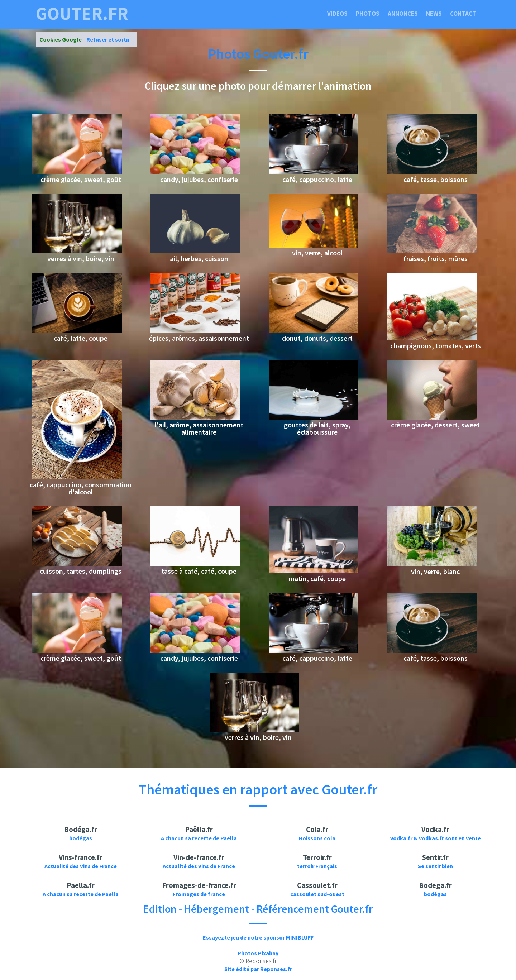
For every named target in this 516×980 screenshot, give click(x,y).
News (434, 14)
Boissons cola (317, 838)
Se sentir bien (435, 866)
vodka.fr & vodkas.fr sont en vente (436, 838)
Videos (337, 14)
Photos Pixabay (258, 953)
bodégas (81, 838)
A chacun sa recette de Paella (199, 838)
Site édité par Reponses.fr (258, 969)
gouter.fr (82, 14)
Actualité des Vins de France (81, 866)
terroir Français (317, 866)
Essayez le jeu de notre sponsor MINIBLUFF (258, 937)
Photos (368, 14)
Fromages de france (199, 894)
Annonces (403, 14)
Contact (463, 14)
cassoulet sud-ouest (317, 894)
